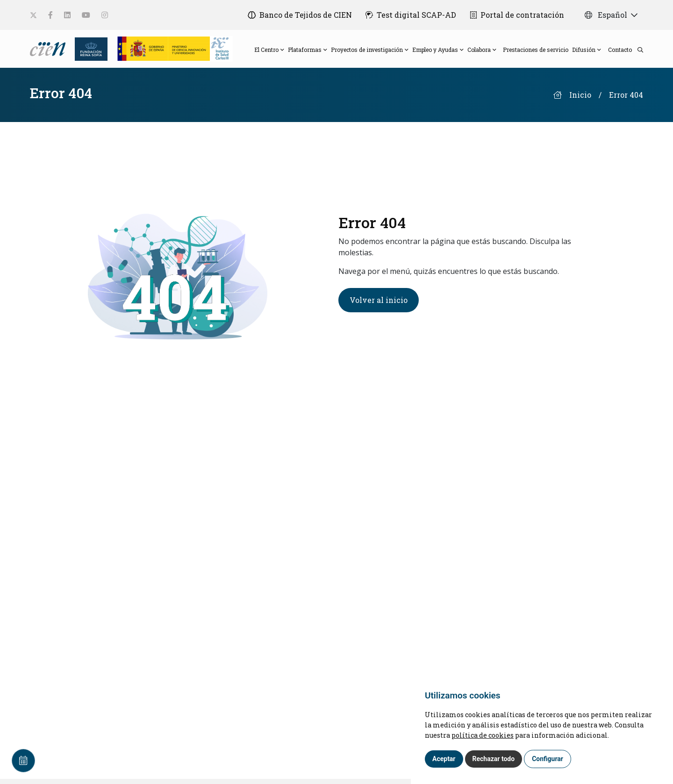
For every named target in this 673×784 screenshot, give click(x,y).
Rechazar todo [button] (494, 759)
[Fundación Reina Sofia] (89, 50)
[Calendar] (23, 761)
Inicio (580, 100)
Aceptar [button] (444, 759)
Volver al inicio (379, 305)
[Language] (49, 50)
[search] (637, 51)
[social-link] (33, 15)
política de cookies (483, 735)
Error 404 (626, 100)
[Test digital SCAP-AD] (410, 15)
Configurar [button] (548, 759)
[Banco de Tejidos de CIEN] (297, 15)
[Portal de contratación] (517, 15)
